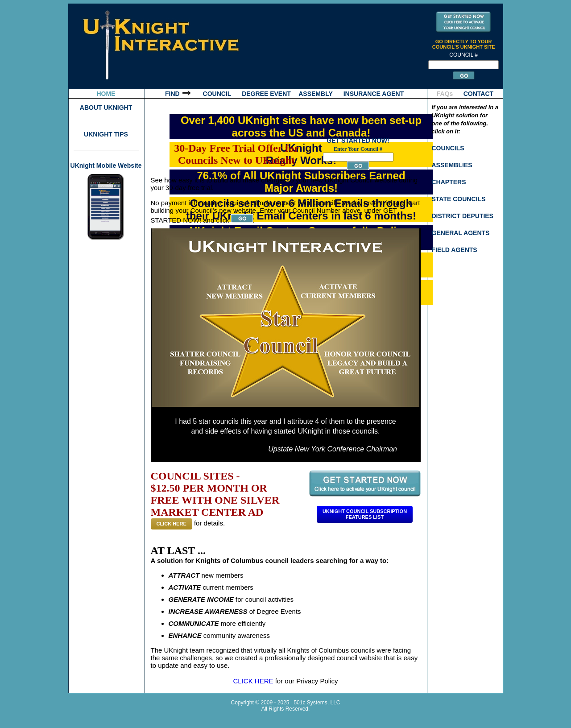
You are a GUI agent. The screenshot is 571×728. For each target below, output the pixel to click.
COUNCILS (448, 148)
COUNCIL (217, 94)
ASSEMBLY (316, 94)
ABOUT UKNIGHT (106, 108)
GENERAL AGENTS (461, 233)
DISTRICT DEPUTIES (463, 216)
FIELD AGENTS (455, 250)
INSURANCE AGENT (374, 94)
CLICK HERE (172, 524)
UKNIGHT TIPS (106, 134)
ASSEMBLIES (452, 165)
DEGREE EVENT (266, 94)
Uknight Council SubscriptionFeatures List (365, 514)
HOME (106, 94)
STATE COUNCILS (459, 199)
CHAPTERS (449, 182)
